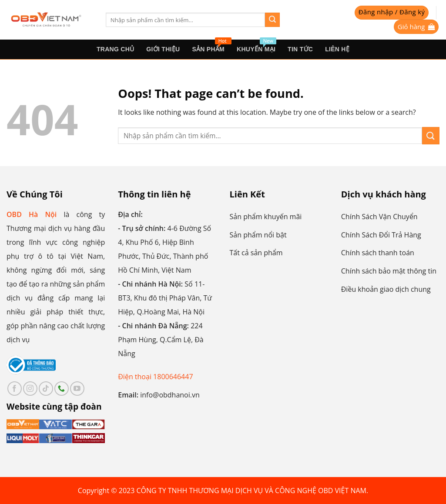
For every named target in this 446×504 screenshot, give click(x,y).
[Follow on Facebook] (15, 389)
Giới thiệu (163, 49)
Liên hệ (337, 49)
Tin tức (300, 49)
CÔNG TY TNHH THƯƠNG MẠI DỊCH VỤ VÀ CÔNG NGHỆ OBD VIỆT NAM (252, 491)
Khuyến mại (257, 46)
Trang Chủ (115, 49)
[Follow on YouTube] (77, 389)
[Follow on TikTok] (46, 389)
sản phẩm (211, 46)
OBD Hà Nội (32, 214)
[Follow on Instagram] (30, 389)
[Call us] (62, 389)
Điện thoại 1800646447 (155, 377)
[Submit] (272, 20)
